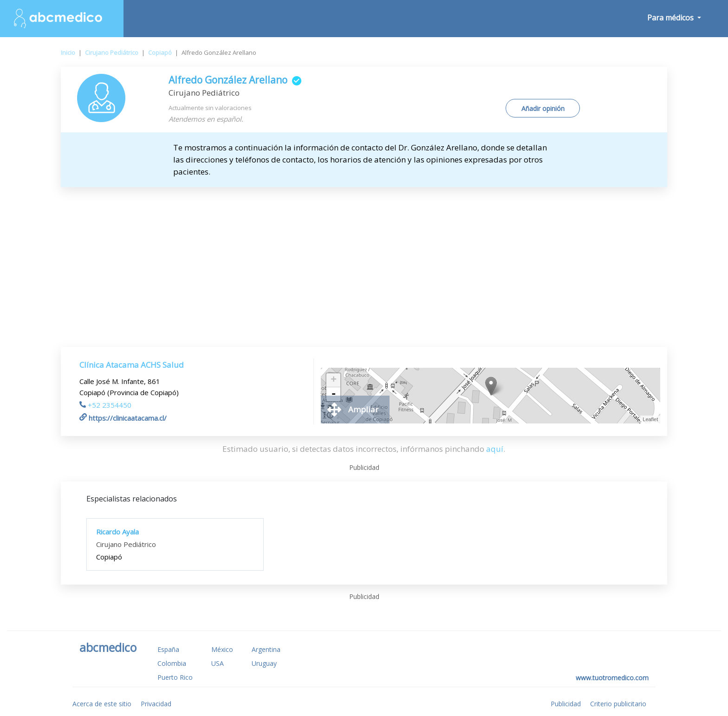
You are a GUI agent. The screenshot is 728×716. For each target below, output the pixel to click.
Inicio (68, 52)
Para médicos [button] (671, 18)
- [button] (333, 394)
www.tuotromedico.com (612, 678)
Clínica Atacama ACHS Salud (132, 365)
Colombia (172, 663)
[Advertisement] (364, 257)
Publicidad (566, 704)
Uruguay (264, 663)
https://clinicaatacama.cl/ (123, 418)
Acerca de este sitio (102, 704)
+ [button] (334, 380)
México (222, 649)
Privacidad (156, 704)
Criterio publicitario (618, 704)
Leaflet (650, 419)
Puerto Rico (175, 677)
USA (218, 663)
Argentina (266, 649)
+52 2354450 (105, 405)
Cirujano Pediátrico (112, 52)
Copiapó (160, 52)
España (168, 649)
